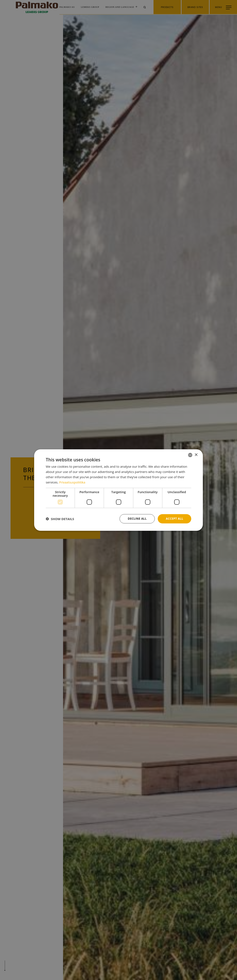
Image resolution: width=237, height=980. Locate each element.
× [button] (196, 455)
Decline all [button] (136, 519)
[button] (60, 519)
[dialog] (118, 490)
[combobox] (190, 455)
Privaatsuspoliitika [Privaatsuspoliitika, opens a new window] (73, 482)
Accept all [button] (174, 519)
